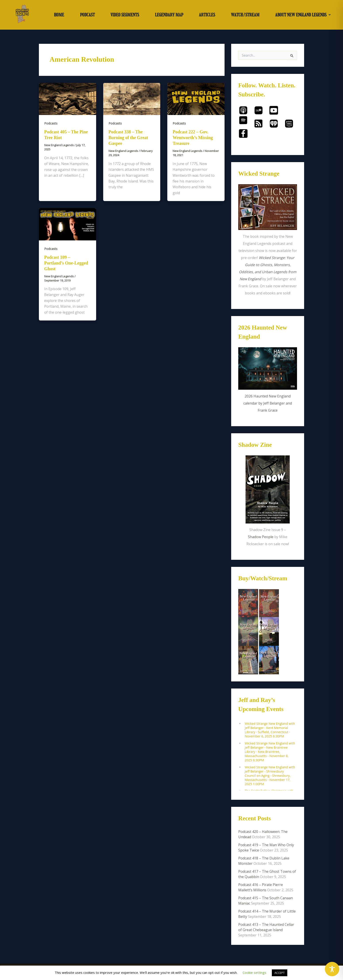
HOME (59, 15)
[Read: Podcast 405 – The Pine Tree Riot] (68, 99)
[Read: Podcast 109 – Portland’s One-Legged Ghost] (68, 224)
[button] (303, 15)
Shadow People (261, 537)
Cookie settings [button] (254, 972)
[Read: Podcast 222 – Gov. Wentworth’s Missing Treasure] (196, 99)
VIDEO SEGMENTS (125, 15)
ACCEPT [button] (280, 973)
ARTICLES (207, 15)
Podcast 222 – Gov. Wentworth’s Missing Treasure (193, 138)
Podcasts (51, 123)
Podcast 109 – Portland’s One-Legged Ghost (66, 263)
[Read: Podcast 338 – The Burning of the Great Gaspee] (132, 99)
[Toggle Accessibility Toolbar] (332, 969)
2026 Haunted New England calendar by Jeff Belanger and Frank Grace (268, 403)
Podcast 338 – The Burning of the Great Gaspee (128, 138)
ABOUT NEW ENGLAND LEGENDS (303, 15)
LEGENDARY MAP (169, 15)
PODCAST (87, 15)
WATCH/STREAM (245, 15)
